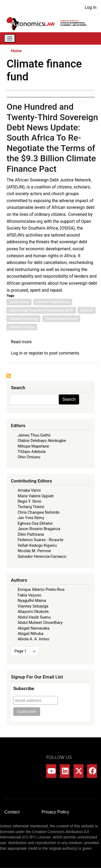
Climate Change (22, 327)
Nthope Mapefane (33, 446)
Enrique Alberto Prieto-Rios (41, 590)
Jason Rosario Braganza (39, 529)
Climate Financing (23, 319)
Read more (21, 342)
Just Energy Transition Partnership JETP (41, 310)
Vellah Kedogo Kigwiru (37, 545)
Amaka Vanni (29, 490)
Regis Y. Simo (29, 501)
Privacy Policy (55, 812)
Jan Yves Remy (31, 518)
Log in (91, 7)
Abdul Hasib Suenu (34, 617)
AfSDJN (86, 310)
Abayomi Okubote (33, 612)
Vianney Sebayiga (33, 606)
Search (69, 399)
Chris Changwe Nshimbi (38, 512)
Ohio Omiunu (29, 457)
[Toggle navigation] (10, 39)
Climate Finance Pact (53, 302)
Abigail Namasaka (33, 628)
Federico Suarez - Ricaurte (40, 540)
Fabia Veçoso (29, 595)
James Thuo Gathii (34, 435)
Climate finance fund (61, 319)
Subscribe (24, 689)
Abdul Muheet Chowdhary (40, 623)
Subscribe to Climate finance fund (9, 376)
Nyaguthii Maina (32, 601)
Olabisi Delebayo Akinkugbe (42, 441)
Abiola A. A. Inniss (33, 639)
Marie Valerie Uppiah (36, 496)
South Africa (19, 302)
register (36, 353)
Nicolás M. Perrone (34, 551)
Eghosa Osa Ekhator (35, 523)
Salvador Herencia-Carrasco (42, 556)
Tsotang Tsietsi (31, 507)
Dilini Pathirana (31, 534)
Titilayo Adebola (32, 452)
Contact (12, 812)
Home (16, 51)
